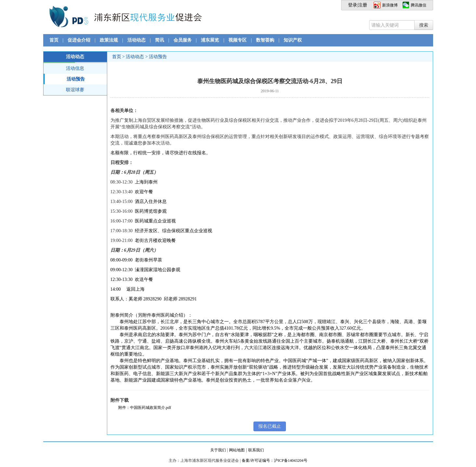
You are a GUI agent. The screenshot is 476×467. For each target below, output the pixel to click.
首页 (54, 40)
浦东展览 (210, 40)
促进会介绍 (79, 40)
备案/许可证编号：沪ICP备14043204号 (275, 461)
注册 (363, 5)
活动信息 (75, 68)
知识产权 (293, 40)
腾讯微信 (418, 5)
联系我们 (256, 450)
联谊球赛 (75, 90)
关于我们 (218, 450)
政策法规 (109, 40)
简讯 (160, 40)
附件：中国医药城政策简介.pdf (145, 408)
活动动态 (136, 40)
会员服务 (183, 40)
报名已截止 (270, 426)
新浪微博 (390, 5)
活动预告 (64, 79)
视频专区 (238, 40)
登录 (353, 5)
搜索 (424, 25)
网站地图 (237, 450)
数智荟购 (265, 40)
